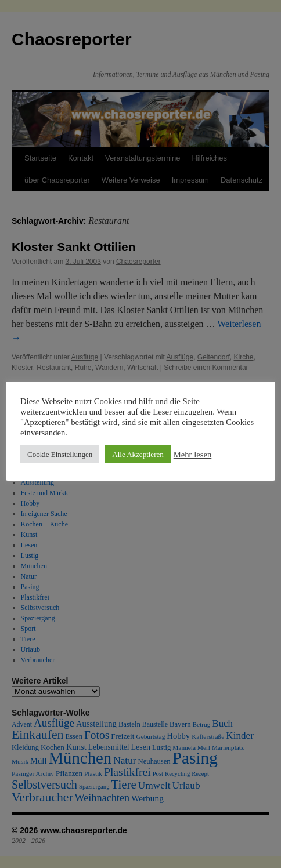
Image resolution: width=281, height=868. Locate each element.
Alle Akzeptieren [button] (138, 454)
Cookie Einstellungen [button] (60, 454)
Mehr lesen (193, 455)
